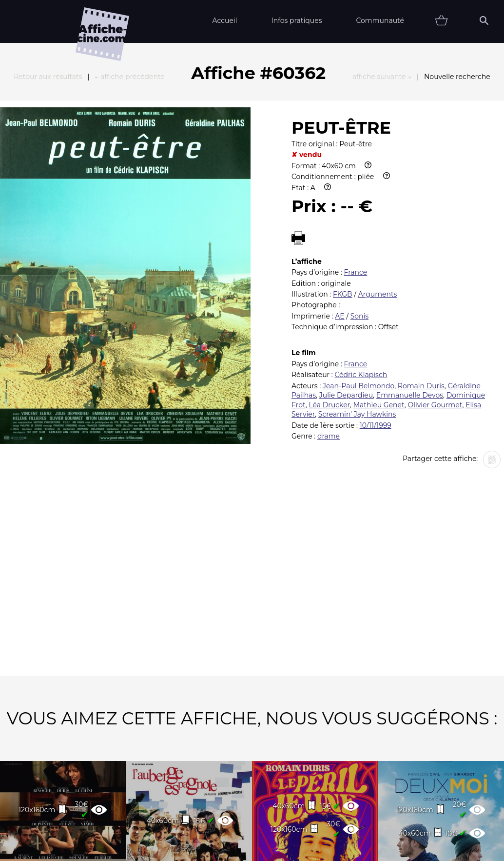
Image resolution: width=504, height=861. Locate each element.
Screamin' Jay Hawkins (357, 307)
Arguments (378, 187)
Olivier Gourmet (435, 298)
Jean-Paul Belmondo (359, 279)
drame (329, 329)
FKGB (343, 187)
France (356, 165)
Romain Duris (421, 279)
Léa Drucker (329, 298)
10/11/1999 (376, 318)
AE (339, 209)
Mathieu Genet (379, 298)
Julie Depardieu (346, 288)
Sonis (359, 209)
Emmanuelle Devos (410, 288)
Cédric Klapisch (361, 267)
